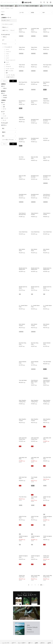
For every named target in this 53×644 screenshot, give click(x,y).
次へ (42, 585)
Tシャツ (13, 30)
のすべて (8, 47)
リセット (5, 81)
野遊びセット (5, 27)
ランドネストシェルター (8, 24)
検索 (13, 81)
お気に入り (44, 3)
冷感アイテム (5, 30)
